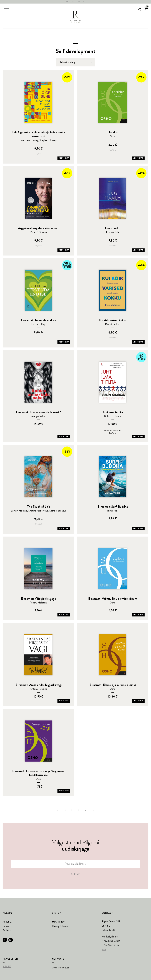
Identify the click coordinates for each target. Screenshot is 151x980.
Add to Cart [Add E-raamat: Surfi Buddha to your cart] (138, 529)
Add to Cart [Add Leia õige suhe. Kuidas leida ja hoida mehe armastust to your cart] (64, 158)
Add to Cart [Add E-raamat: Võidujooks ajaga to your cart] (64, 615)
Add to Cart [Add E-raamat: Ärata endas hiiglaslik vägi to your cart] (64, 701)
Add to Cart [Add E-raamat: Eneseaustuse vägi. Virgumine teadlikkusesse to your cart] (64, 791)
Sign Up (7, 967)
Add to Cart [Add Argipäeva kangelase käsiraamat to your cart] (64, 250)
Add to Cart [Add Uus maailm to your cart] (138, 250)
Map (104, 950)
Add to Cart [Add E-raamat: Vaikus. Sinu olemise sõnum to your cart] (138, 615)
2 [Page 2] (72, 810)
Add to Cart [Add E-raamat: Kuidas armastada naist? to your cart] (64, 437)
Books (6, 926)
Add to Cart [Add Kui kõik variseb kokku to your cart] (138, 342)
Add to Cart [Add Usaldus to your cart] (138, 158)
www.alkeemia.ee (61, 968)
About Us (7, 922)
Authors (7, 930)
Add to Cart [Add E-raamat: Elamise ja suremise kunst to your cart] (138, 701)
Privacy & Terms (60, 926)
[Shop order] (75, 62)
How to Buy (58, 922)
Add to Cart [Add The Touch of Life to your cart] (64, 529)
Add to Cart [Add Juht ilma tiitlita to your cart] (138, 437)
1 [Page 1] (65, 810)
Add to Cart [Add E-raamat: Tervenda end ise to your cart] (64, 342)
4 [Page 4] (86, 810)
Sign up (75, 874)
